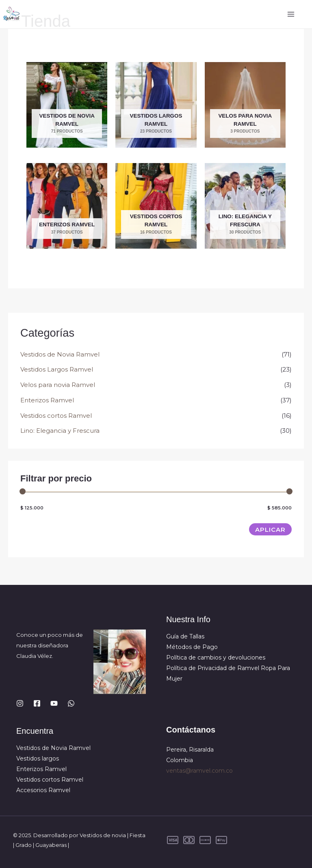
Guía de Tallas (185, 636)
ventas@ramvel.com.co (199, 771)
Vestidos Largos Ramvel (57, 369)
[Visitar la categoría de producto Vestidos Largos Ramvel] (156, 105)
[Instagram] (20, 703)
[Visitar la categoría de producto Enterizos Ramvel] (67, 206)
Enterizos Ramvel (47, 400)
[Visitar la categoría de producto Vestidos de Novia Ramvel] (67, 105)
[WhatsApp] (71, 703)
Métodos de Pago (192, 647)
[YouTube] (54, 703)
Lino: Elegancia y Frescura (60, 431)
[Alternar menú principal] (291, 14)
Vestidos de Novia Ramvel (60, 354)
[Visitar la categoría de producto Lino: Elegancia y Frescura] (245, 206)
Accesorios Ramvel (43, 790)
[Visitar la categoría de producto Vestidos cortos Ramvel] (156, 206)
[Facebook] (37, 703)
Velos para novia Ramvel (58, 385)
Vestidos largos (38, 758)
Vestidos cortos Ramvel (56, 416)
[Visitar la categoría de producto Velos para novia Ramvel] (245, 105)
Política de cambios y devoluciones (216, 657)
